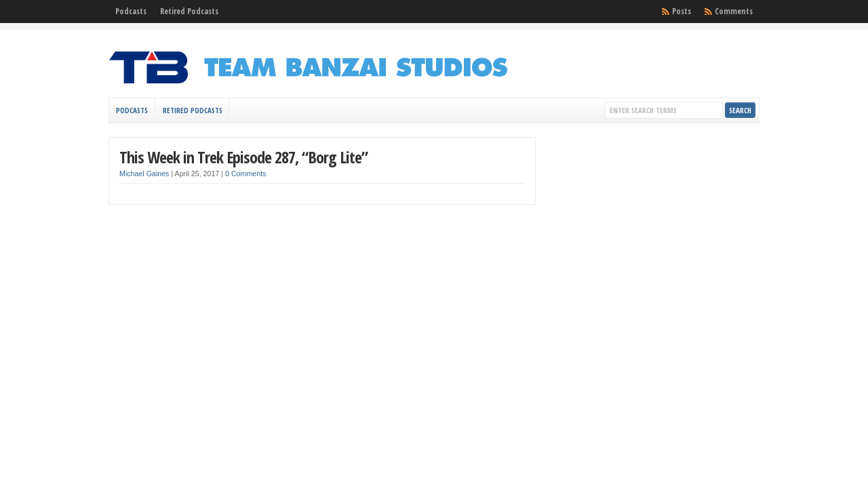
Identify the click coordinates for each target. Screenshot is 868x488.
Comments (734, 11)
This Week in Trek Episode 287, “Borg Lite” (243, 157)
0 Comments (245, 174)
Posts (682, 11)
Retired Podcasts (189, 11)
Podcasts (131, 11)
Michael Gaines (144, 174)
